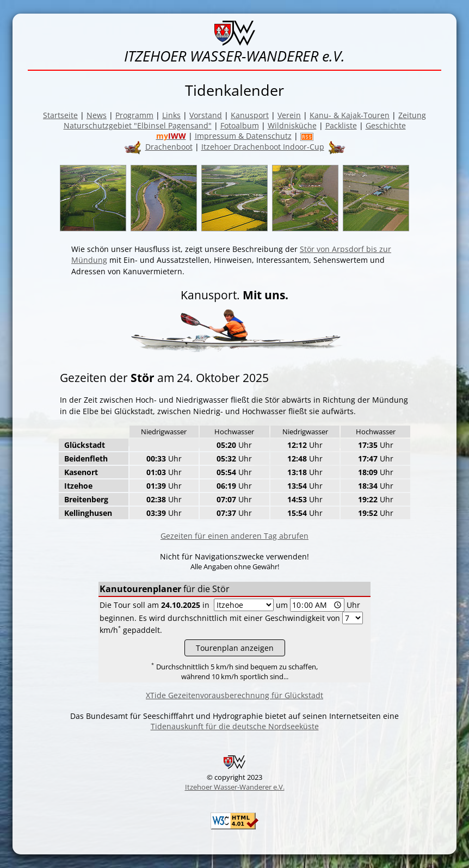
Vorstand (206, 115)
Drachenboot (169, 147)
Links (171, 115)
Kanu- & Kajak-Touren (350, 115)
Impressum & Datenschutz (243, 136)
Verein (289, 115)
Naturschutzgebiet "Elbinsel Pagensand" (138, 125)
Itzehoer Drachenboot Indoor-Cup (263, 147)
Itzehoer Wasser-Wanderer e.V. (235, 787)
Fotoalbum (240, 125)
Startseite (60, 115)
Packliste (341, 125)
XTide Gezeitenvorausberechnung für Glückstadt (234, 695)
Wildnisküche (292, 125)
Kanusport (250, 115)
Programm (134, 115)
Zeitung (412, 115)
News (97, 115)
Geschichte (386, 125)
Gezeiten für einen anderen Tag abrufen (234, 536)
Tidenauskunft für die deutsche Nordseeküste (235, 726)
